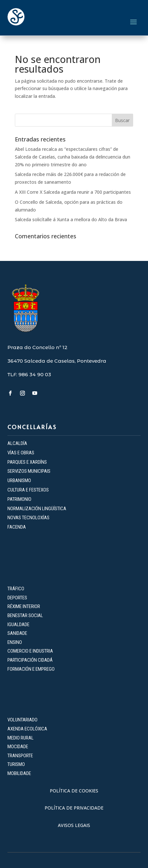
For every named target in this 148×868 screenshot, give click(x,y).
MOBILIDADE (19, 773)
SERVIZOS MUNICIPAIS (29, 471)
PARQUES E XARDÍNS (27, 462)
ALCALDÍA (17, 443)
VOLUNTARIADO (22, 720)
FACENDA (17, 527)
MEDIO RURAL (21, 738)
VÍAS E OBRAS (21, 453)
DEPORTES (17, 598)
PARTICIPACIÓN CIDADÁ (30, 660)
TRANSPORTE (20, 756)
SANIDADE (17, 633)
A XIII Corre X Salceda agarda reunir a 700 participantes (73, 192)
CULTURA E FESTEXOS (28, 490)
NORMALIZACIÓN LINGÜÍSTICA (37, 509)
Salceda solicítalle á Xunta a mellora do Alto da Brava (71, 219)
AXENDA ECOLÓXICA (27, 729)
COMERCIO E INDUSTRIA (30, 651)
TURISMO (16, 764)
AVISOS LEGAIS (74, 825)
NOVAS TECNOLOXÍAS (28, 518)
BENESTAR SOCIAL (26, 615)
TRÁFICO (16, 589)
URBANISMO (19, 480)
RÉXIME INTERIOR (24, 606)
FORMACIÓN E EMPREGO (31, 669)
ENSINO (15, 642)
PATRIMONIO (19, 499)
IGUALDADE (18, 625)
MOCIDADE (18, 747)
